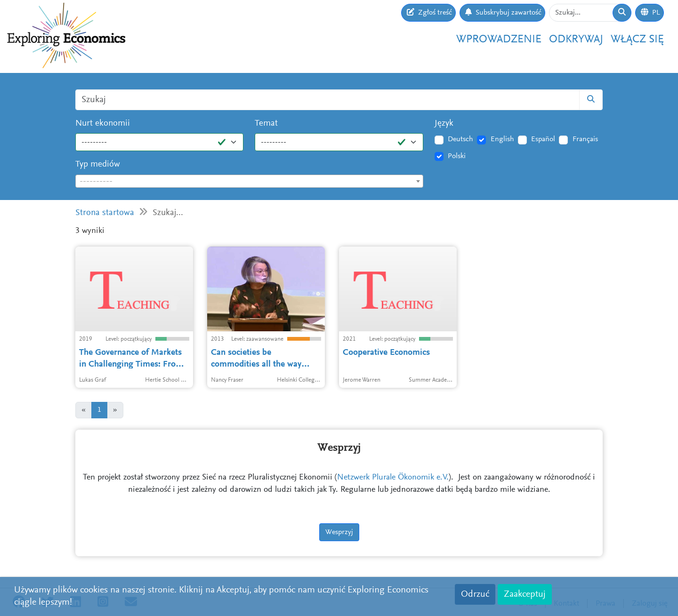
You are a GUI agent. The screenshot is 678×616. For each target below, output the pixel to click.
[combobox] (249, 181)
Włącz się (637, 40)
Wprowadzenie (499, 40)
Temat (266, 124)
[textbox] (249, 182)
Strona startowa (105, 213)
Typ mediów (98, 164)
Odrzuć (475, 594)
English (502, 139)
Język (444, 124)
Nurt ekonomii (103, 124)
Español (543, 139)
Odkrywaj (576, 40)
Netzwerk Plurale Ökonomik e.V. (393, 478)
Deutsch (460, 139)
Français (585, 139)
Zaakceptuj (525, 594)
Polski (457, 156)
